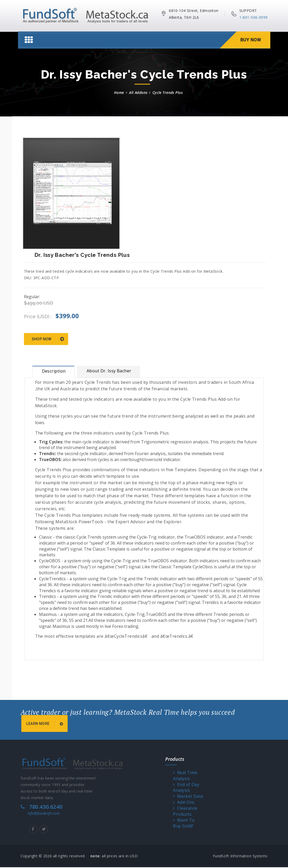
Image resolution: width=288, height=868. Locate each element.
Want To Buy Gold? (184, 824)
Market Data (188, 797)
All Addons (138, 92)
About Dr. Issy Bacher (109, 371)
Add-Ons (184, 803)
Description (54, 371)
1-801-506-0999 (254, 17)
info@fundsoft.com (44, 814)
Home (119, 92)
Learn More (46, 725)
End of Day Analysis (186, 788)
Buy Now (250, 40)
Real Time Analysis (185, 776)
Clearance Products (185, 812)
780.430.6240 (46, 808)
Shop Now (48, 339)
